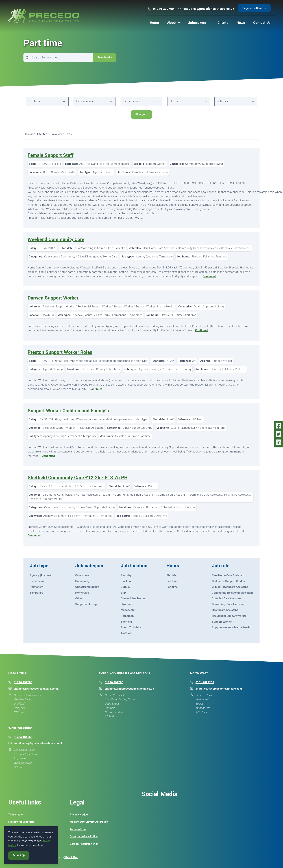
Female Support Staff (51, 155)
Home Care (82, 593)
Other (79, 598)
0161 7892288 (205, 682)
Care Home (82, 575)
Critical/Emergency (87, 587)
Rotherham (128, 616)
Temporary (36, 593)
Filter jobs (142, 114)
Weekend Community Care (56, 240)
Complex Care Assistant (227, 598)
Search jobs (105, 57)
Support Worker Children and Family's (68, 411)
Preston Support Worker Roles (60, 352)
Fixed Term (37, 581)
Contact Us (262, 23)
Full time (172, 581)
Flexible (171, 575)
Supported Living (86, 604)
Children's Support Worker (228, 581)
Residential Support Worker (229, 616)
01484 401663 (23, 737)
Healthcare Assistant (225, 610)
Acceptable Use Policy (84, 836)
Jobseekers (197, 23)
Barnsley (126, 575)
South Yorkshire (131, 628)
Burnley (126, 587)
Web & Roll (71, 857)
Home (154, 23)
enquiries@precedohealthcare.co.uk (206, 9)
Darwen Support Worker (53, 298)
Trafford (126, 633)
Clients (223, 23)
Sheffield (126, 622)
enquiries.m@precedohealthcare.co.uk (219, 689)
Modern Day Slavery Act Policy (89, 822)
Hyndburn (127, 604)
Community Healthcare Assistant (232, 593)
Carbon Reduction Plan (84, 844)
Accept (19, 855)
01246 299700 (161, 9)
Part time (172, 587)
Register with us (254, 8)
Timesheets (16, 815)
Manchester (128, 610)
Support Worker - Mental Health (232, 628)
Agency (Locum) (40, 575)
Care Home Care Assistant (228, 575)
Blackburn (127, 581)
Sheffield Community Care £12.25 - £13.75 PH (78, 478)
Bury (124, 593)
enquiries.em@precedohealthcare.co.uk (129, 689)
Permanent (37, 587)
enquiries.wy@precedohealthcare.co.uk (38, 744)
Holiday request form (21, 822)
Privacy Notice (79, 815)
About (172, 23)
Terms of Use (78, 829)
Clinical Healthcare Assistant (230, 587)
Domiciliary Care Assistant (228, 604)
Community (82, 581)
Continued (209, 276)
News (241, 23)
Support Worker (222, 622)
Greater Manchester (133, 598)
